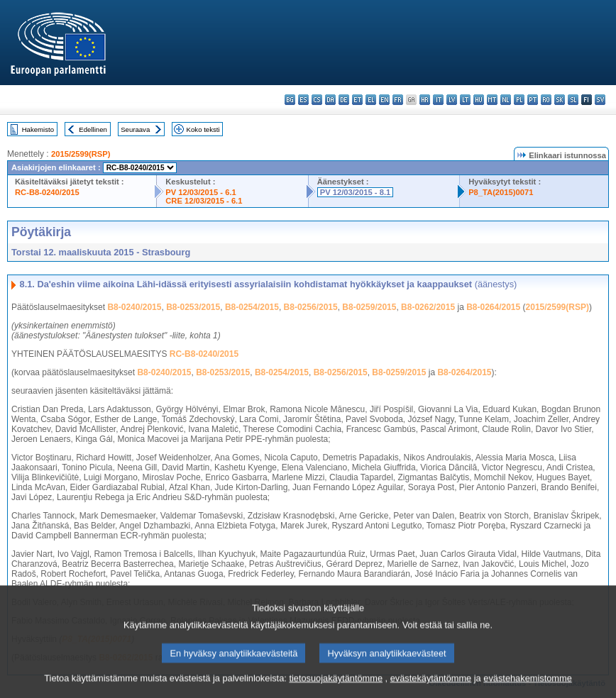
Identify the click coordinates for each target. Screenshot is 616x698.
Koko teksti (203, 129)
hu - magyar (479, 100)
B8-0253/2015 (193, 307)
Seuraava (135, 129)
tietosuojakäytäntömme (336, 688)
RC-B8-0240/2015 (47, 192)
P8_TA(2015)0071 (501, 192)
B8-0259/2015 (369, 307)
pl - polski (519, 100)
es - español (303, 100)
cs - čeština (317, 100)
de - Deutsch (344, 100)
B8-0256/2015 (311, 307)
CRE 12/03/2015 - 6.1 (204, 201)
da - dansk (330, 100)
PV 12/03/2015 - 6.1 (201, 192)
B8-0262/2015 (428, 307)
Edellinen (93, 129)
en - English (384, 100)
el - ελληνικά (371, 100)
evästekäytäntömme (431, 688)
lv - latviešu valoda (452, 100)
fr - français (398, 100)
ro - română (546, 100)
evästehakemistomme (527, 688)
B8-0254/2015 (252, 307)
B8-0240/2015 (134, 307)
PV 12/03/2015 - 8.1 (356, 192)
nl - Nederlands (506, 100)
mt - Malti (492, 100)
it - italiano (438, 100)
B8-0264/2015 (493, 307)
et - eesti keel (357, 100)
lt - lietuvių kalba (465, 100)
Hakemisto (38, 129)
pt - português (533, 100)
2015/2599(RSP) (81, 154)
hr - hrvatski (425, 100)
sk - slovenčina (560, 100)
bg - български (290, 100)
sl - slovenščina (573, 100)
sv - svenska (600, 100)
